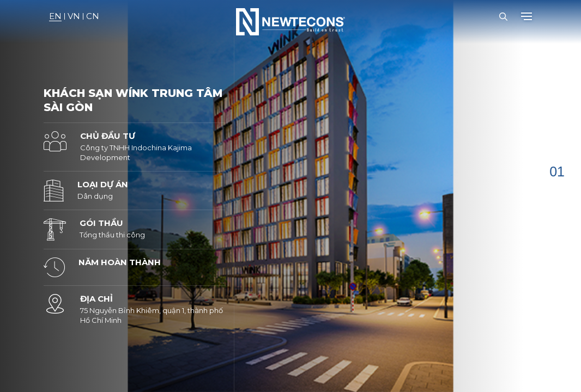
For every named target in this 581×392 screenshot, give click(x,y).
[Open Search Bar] (503, 17)
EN (55, 16)
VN (74, 16)
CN (93, 16)
